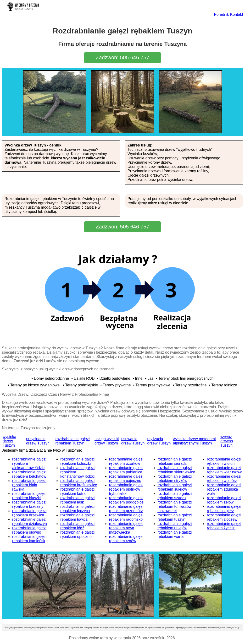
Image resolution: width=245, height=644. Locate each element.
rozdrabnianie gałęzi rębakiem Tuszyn (72, 441)
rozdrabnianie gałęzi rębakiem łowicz (77, 517)
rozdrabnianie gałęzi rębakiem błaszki (29, 496)
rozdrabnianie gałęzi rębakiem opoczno (77, 534)
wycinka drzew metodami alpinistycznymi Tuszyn (194, 441)
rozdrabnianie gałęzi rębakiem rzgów (126, 539)
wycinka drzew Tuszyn (9, 441)
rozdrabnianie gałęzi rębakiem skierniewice (176, 470)
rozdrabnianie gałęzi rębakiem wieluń (224, 461)
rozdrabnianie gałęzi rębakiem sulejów (175, 487)
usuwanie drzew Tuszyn (133, 441)
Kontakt (237, 14)
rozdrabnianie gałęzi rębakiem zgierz (224, 509)
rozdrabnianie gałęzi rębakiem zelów (224, 500)
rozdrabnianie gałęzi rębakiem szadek (175, 496)
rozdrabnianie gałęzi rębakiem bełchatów (29, 474)
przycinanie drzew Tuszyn (38, 441)
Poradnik (221, 14)
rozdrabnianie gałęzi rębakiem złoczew (224, 517)
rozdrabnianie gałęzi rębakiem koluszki (77, 461)
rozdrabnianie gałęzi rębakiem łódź (77, 526)
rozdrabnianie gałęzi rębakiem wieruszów (224, 470)
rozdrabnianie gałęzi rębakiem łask (77, 500)
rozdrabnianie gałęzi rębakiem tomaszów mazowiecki (175, 506)
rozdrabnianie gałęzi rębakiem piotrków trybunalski (126, 489)
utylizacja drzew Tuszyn (159, 441)
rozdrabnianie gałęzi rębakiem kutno (77, 491)
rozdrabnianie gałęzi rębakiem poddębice (126, 500)
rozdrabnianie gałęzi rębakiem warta (175, 534)
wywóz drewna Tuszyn (227, 441)
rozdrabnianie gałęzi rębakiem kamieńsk (29, 539)
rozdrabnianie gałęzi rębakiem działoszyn (30, 522)
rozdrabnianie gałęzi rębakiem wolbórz (224, 479)
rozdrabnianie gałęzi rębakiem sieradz (175, 461)
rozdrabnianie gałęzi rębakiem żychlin (224, 526)
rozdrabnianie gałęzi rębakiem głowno (29, 530)
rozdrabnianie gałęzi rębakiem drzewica (29, 513)
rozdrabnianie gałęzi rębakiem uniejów (175, 526)
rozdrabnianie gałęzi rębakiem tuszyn (175, 517)
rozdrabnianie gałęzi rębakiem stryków (175, 479)
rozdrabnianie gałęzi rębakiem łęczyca (77, 509)
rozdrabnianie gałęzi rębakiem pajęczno (126, 479)
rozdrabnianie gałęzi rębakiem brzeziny (29, 504)
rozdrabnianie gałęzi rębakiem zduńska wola (224, 489)
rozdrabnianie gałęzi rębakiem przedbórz (126, 509)
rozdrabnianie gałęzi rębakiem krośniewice (79, 483)
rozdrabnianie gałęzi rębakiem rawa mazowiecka (126, 528)
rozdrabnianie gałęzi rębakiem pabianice (126, 470)
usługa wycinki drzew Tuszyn (107, 441)
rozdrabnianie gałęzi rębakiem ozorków (126, 461)
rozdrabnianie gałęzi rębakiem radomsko (126, 517)
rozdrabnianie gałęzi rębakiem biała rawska (29, 485)
